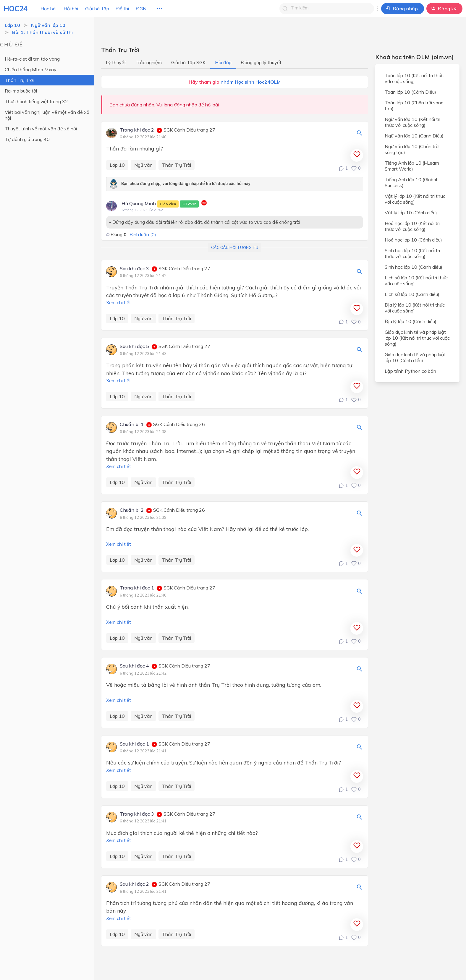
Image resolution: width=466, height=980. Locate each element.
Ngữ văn (143, 165)
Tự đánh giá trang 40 (27, 139)
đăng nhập (186, 105)
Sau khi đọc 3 (134, 269)
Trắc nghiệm (149, 62)
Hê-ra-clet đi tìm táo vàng (32, 59)
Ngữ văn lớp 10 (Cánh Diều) (414, 136)
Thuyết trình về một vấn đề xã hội (41, 129)
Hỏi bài (71, 9)
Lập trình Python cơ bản (410, 371)
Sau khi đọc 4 (134, 666)
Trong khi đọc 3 (137, 814)
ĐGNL (143, 9)
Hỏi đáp (223, 62)
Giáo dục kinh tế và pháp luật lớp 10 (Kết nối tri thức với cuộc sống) (417, 338)
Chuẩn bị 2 (132, 510)
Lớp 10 (12, 25)
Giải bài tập (97, 9)
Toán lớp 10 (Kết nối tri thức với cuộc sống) (414, 78)
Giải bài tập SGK (188, 62)
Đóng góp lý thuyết (261, 62)
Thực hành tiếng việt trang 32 (36, 101)
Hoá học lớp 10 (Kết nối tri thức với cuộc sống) (412, 226)
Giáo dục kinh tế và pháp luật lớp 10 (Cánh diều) (415, 357)
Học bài (48, 9)
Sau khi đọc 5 (134, 346)
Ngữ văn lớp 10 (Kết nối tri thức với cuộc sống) (412, 122)
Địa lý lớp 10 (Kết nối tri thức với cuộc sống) (415, 308)
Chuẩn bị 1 (132, 425)
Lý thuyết (116, 62)
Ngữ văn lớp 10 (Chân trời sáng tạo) (412, 149)
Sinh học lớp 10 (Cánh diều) (414, 267)
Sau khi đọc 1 (134, 744)
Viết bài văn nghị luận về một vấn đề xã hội (47, 115)
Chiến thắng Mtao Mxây (31, 69)
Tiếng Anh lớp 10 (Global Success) (411, 182)
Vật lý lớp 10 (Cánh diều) (411, 213)
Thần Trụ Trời (19, 80)
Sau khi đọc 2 (134, 884)
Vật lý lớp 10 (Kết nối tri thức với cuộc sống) (415, 199)
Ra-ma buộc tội (21, 91)
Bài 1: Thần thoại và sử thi (42, 32)
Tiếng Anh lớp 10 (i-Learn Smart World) (412, 166)
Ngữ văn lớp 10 (48, 25)
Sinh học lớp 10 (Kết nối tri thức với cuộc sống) (412, 253)
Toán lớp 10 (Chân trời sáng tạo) (414, 106)
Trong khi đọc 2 (137, 130)
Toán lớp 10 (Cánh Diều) (410, 92)
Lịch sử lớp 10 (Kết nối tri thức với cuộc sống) (416, 281)
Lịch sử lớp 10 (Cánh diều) (412, 294)
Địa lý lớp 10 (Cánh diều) (411, 321)
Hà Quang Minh (160, 204)
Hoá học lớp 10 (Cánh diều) (413, 240)
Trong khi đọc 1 (137, 588)
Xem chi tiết (119, 302)
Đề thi (123, 9)
